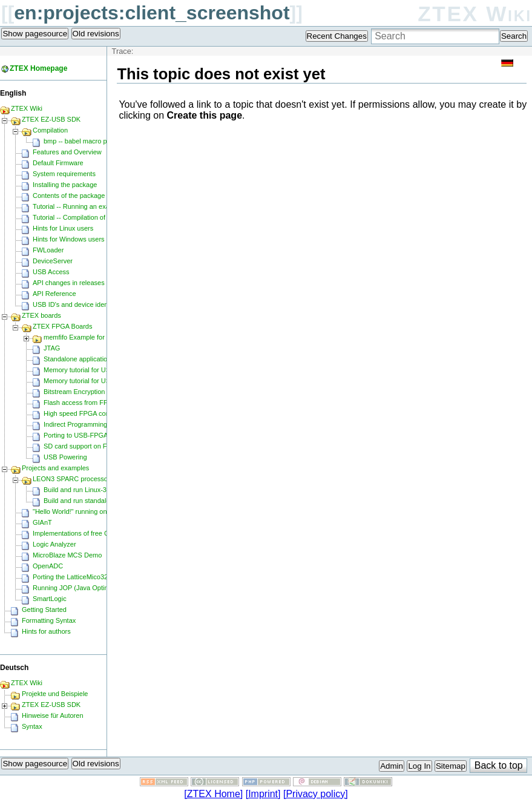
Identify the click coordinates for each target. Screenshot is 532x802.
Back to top (499, 765)
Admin (392, 766)
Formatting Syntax (49, 620)
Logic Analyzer (54, 544)
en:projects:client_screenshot (152, 13)
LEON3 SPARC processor (71, 479)
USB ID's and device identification (83, 304)
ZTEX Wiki (475, 14)
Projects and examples (55, 468)
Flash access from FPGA (80, 403)
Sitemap (451, 766)
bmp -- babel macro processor (88, 141)
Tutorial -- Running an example (78, 206)
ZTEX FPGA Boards (62, 326)
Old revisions (96, 34)
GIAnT (42, 522)
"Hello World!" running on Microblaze (87, 511)
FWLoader (48, 250)
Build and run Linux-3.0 (78, 490)
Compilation (50, 130)
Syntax (32, 726)
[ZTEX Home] (213, 794)
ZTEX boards (41, 315)
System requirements (64, 174)
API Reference (54, 294)
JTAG (52, 348)
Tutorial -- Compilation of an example (87, 217)
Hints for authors (46, 631)
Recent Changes (337, 36)
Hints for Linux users (63, 228)
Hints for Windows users (69, 239)
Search (514, 36)
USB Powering (65, 457)
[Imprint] (263, 794)
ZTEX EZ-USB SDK (51, 119)
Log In (419, 766)
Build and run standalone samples (94, 501)
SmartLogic (50, 599)
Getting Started (44, 610)
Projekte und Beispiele (55, 694)
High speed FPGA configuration (90, 413)
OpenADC (48, 566)
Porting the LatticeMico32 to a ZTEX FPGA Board (106, 577)
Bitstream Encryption (74, 392)
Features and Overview (67, 152)
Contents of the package (69, 196)
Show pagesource (35, 34)
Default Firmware (58, 163)
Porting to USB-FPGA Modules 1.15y (98, 435)
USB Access (51, 272)
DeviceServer (53, 261)
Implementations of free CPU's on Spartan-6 (98, 533)
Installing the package (65, 185)
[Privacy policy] (316, 794)
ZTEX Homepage (38, 68)
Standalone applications (79, 359)
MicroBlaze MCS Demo (67, 555)
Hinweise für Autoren (53, 715)
